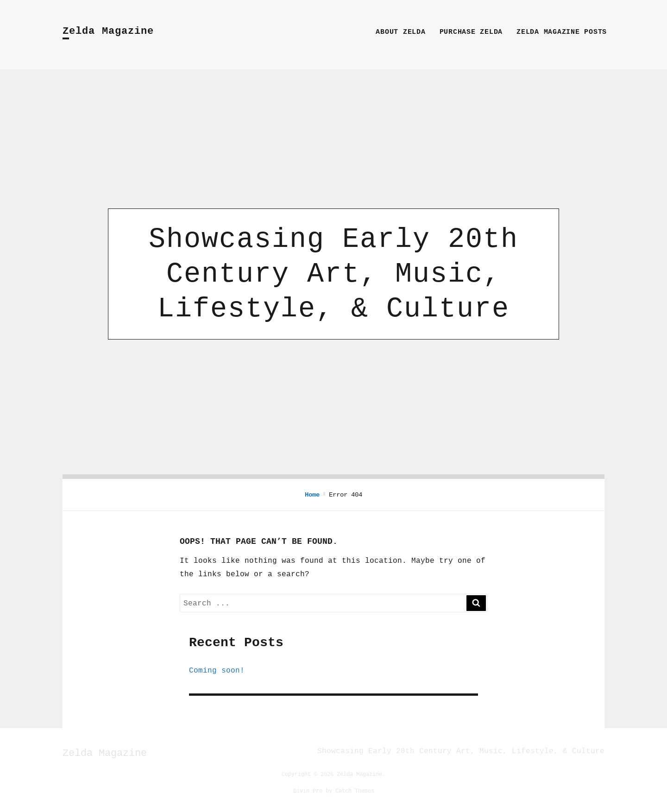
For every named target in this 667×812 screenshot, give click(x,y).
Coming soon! (217, 670)
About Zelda (400, 32)
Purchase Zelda (471, 32)
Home (312, 495)
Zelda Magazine (108, 31)
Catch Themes (355, 790)
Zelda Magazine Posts (562, 32)
